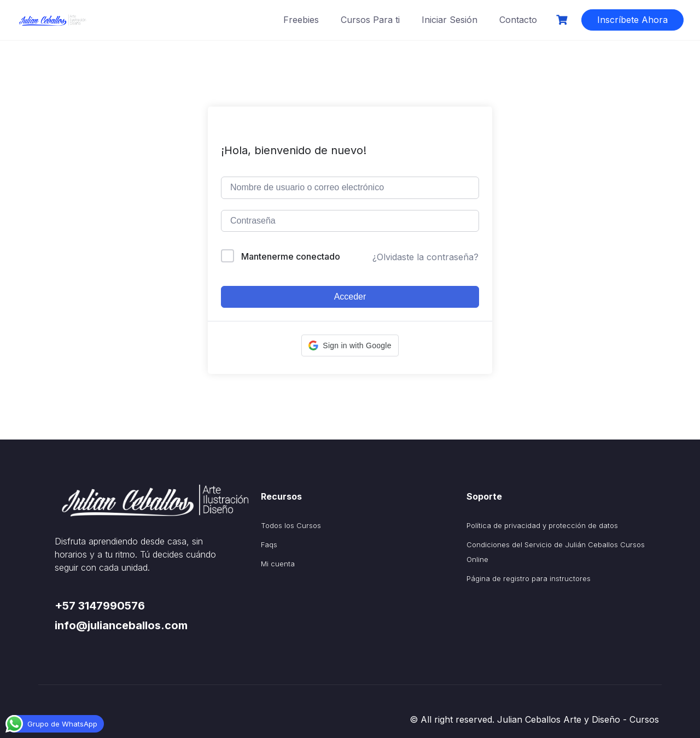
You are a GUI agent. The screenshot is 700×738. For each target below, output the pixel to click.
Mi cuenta (278, 564)
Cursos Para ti (370, 20)
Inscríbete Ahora (632, 20)
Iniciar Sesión (450, 20)
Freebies (301, 20)
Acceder (350, 297)
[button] (350, 345)
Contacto (518, 20)
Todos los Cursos (291, 525)
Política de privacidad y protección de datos (542, 525)
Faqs (269, 544)
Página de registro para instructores (529, 578)
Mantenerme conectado (291, 256)
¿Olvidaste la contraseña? (425, 257)
